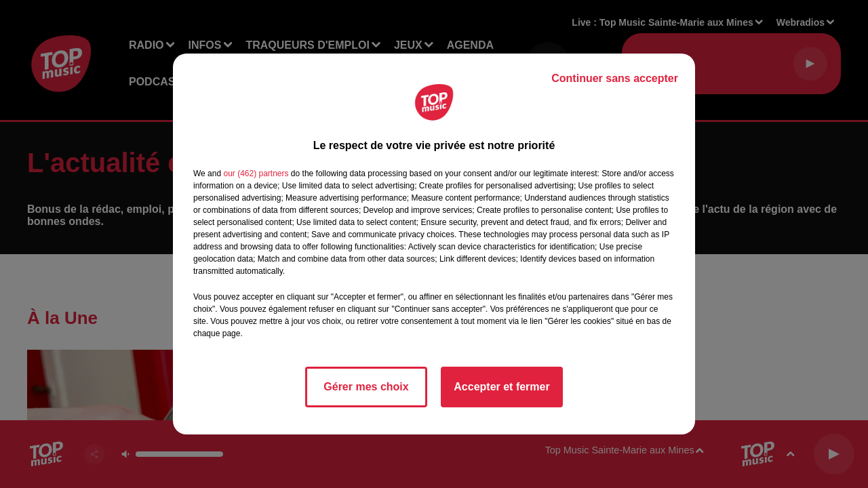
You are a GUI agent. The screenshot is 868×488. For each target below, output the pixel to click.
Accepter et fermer (501, 387)
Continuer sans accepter (615, 78)
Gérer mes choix (366, 387)
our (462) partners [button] (256, 174)
